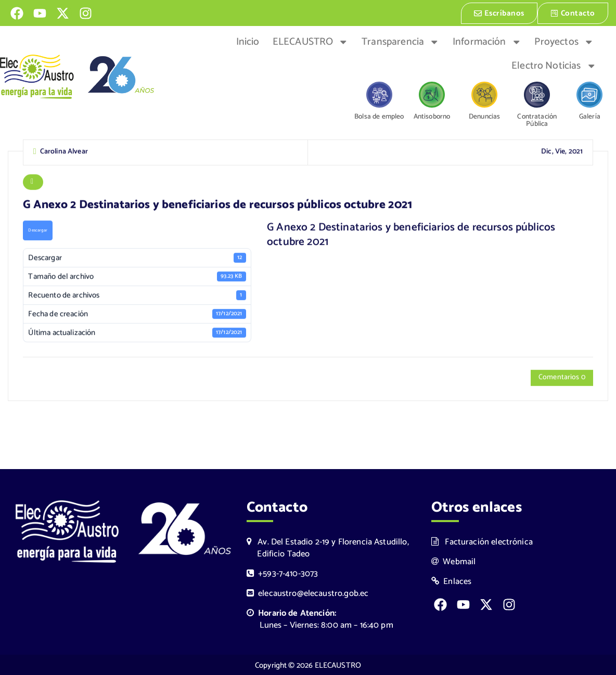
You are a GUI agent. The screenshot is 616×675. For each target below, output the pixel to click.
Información (487, 41)
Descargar (37, 231)
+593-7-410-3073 (283, 573)
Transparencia (400, 41)
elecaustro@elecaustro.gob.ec (308, 593)
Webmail (454, 561)
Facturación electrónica (482, 541)
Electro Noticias (554, 65)
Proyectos (564, 41)
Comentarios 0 (562, 378)
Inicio (248, 41)
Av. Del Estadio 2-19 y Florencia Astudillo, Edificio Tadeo (328, 547)
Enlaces (452, 581)
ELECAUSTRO (311, 41)
